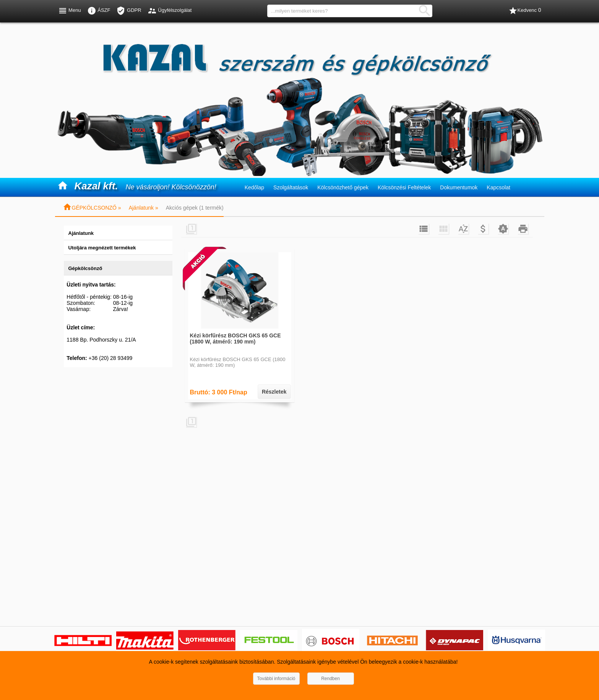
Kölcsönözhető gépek (343, 187)
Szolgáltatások (291, 187)
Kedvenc (525, 11)
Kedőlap (254, 187)
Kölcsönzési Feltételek (404, 187)
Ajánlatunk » (144, 208)
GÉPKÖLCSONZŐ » (92, 208)
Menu (70, 11)
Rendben (330, 679)
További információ (276, 679)
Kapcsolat (498, 187)
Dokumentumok (459, 187)
